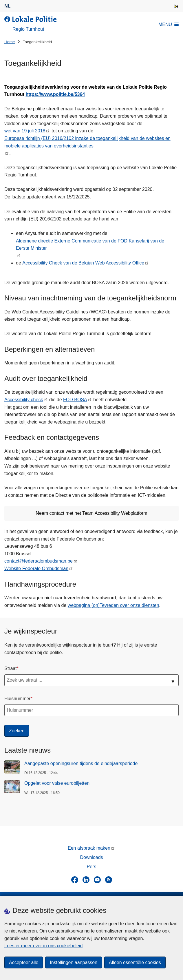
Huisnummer (18, 699)
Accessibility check (24, 400)
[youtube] (97, 880)
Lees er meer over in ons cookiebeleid (43, 946)
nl (7, 6)
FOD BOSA (75, 400)
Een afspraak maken (89, 848)
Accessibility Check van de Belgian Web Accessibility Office (83, 263)
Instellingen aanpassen (74, 962)
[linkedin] (86, 880)
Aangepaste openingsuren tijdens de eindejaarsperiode (81, 763)
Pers (92, 867)
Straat (11, 668)
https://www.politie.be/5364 (55, 94)
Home (10, 42)
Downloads (91, 857)
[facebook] (75, 880)
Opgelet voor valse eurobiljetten (57, 783)
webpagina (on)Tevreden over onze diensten (114, 605)
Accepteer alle (24, 962)
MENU (169, 24)
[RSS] (109, 880)
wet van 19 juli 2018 (25, 131)
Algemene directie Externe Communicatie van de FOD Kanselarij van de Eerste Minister (90, 245)
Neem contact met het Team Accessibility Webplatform (91, 513)
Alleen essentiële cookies (135, 962)
